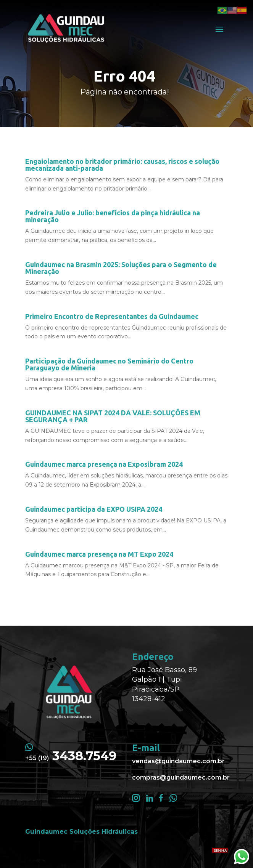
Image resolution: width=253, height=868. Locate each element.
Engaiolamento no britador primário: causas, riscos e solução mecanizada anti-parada (122, 165)
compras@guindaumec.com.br (181, 778)
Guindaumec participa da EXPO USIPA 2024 (94, 509)
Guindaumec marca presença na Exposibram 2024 (104, 464)
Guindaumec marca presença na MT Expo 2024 (99, 554)
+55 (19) (71, 758)
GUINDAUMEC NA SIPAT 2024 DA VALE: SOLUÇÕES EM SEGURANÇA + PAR (113, 416)
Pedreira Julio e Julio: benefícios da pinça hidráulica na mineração (113, 216)
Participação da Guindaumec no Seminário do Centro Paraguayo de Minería (109, 364)
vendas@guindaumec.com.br (178, 761)
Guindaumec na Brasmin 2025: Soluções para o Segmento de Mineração (121, 268)
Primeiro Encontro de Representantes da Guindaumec (112, 316)
